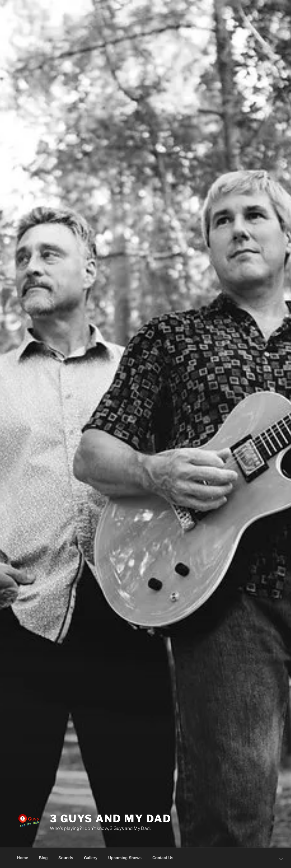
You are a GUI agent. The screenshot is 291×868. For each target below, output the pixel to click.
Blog (43, 858)
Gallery (91, 858)
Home (23, 858)
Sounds (66, 858)
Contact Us (163, 858)
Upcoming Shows (125, 858)
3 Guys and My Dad (111, 819)
